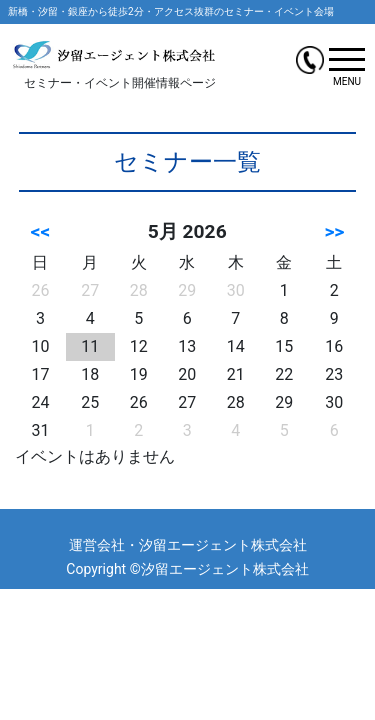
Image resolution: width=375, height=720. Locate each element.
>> (334, 231)
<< (41, 231)
